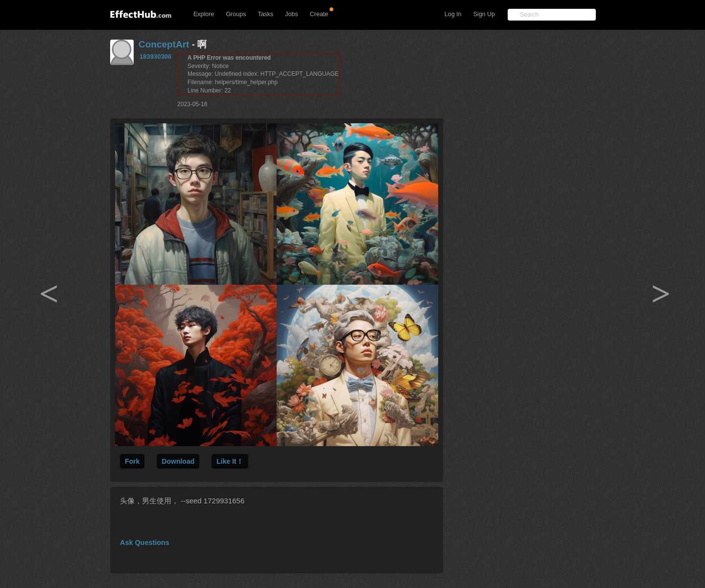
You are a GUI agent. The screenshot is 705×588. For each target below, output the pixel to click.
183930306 (155, 57)
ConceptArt (164, 44)
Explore (204, 14)
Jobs (291, 14)
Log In (453, 14)
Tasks (265, 14)
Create (319, 14)
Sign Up (484, 14)
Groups (236, 14)
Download (178, 461)
